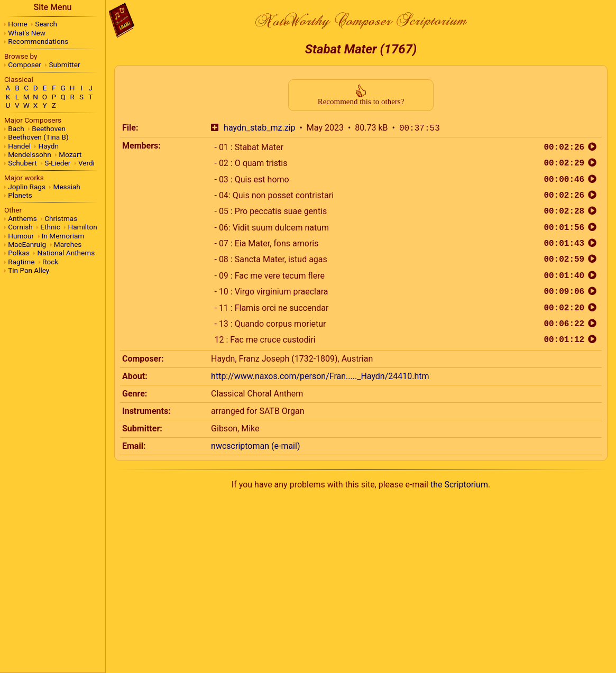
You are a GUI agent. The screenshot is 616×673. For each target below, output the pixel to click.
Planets (20, 195)
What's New (27, 33)
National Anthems (66, 253)
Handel (19, 146)
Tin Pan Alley (29, 270)
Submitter (65, 64)
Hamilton (82, 227)
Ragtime (21, 262)
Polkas (19, 253)
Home (18, 24)
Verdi (86, 163)
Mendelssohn (30, 154)
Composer (25, 64)
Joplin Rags (27, 187)
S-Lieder (57, 163)
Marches (68, 244)
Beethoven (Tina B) (38, 137)
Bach (16, 128)
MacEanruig (27, 244)
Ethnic (50, 227)
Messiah (67, 187)
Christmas (61, 218)
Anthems (22, 218)
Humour (21, 236)
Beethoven (49, 128)
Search (46, 24)
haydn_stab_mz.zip (259, 128)
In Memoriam (63, 236)
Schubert (22, 163)
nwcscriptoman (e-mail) (255, 446)
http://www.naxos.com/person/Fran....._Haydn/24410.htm (320, 376)
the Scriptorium (459, 485)
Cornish (20, 227)
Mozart (70, 154)
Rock (50, 262)
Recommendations (38, 41)
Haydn (49, 146)
